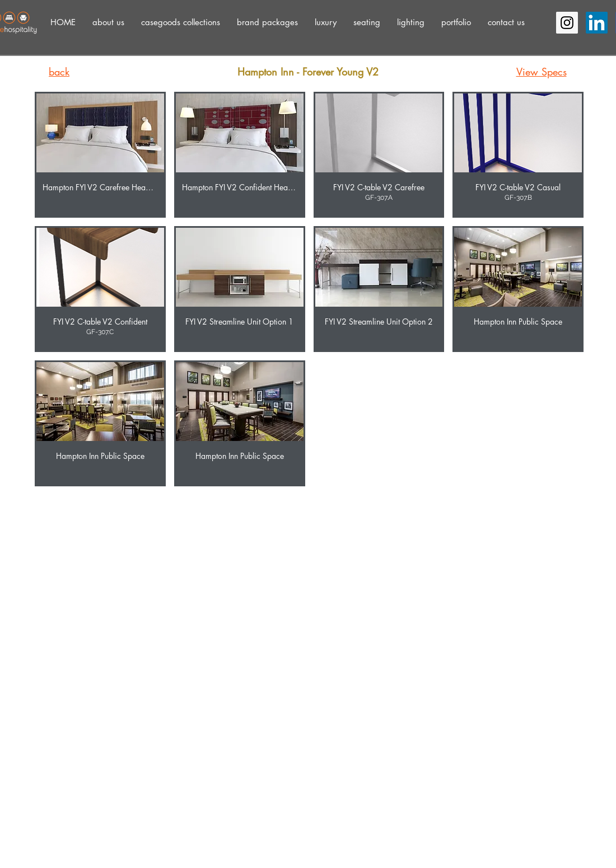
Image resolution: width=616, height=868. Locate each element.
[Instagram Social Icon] (567, 23)
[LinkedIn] (597, 23)
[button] (108, 22)
